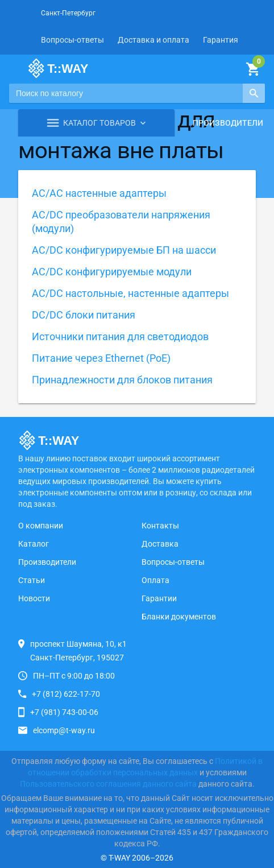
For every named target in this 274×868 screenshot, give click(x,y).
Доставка (160, 544)
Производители (228, 123)
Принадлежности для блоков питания (122, 380)
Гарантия (221, 40)
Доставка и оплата (153, 40)
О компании (41, 526)
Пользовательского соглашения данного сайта (108, 784)
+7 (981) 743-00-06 (64, 712)
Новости (34, 598)
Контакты (160, 526)
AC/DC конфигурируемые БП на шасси (124, 250)
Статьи (32, 580)
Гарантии (159, 598)
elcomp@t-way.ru (64, 730)
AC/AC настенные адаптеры (99, 193)
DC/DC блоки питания (84, 315)
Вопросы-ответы (72, 40)
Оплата (155, 580)
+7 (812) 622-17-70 (66, 694)
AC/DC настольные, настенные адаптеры (130, 293)
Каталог (34, 544)
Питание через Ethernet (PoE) (101, 358)
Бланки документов (179, 617)
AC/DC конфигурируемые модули (112, 272)
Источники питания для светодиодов (120, 336)
